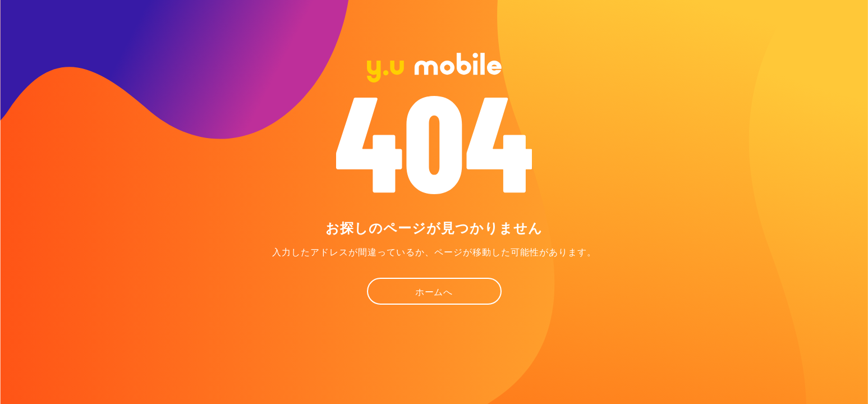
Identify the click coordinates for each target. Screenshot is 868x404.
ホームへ (434, 292)
